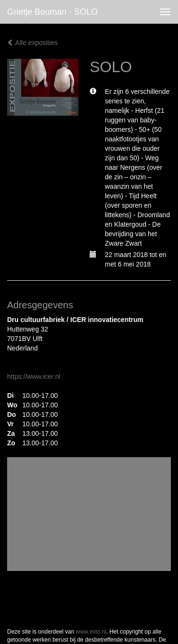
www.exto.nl (91, 632)
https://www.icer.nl (34, 377)
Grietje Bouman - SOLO (52, 12)
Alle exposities (33, 43)
